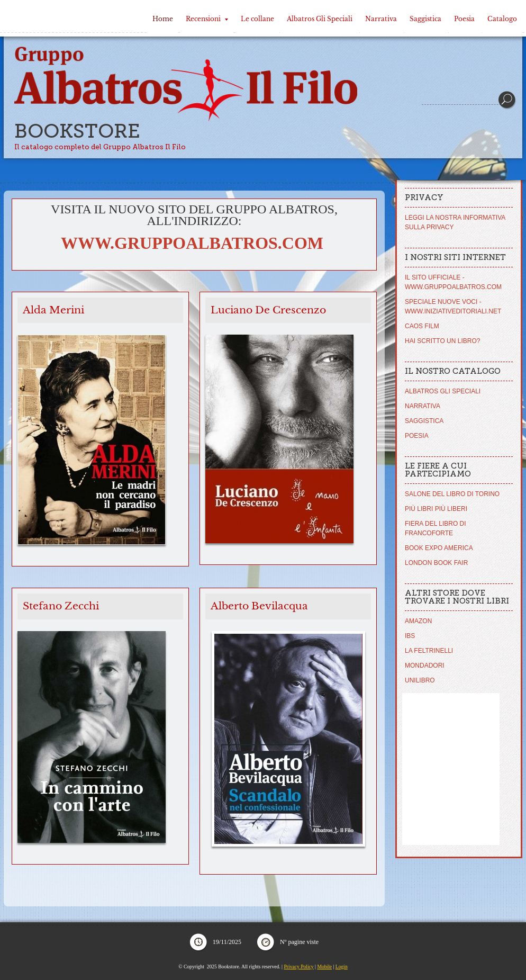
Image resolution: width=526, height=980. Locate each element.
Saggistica (425, 19)
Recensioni (207, 19)
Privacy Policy (298, 966)
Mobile (324, 966)
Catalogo (502, 19)
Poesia (464, 19)
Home (163, 19)
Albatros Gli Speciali (320, 19)
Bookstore (77, 131)
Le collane (257, 19)
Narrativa (381, 19)
